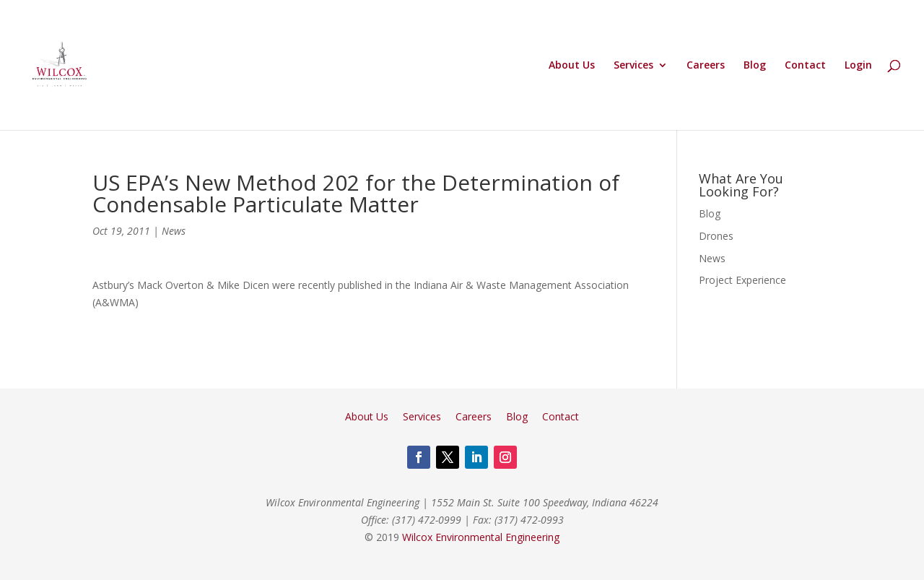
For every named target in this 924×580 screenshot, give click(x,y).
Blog (755, 66)
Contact (805, 66)
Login (858, 66)
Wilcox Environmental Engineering (481, 537)
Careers (706, 66)
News (174, 231)
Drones (716, 236)
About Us (572, 66)
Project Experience (742, 280)
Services (633, 66)
